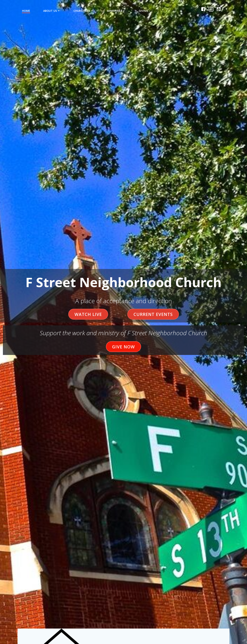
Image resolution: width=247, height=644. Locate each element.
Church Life (84, 11)
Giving (143, 11)
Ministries (116, 11)
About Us (52, 11)
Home (26, 11)
